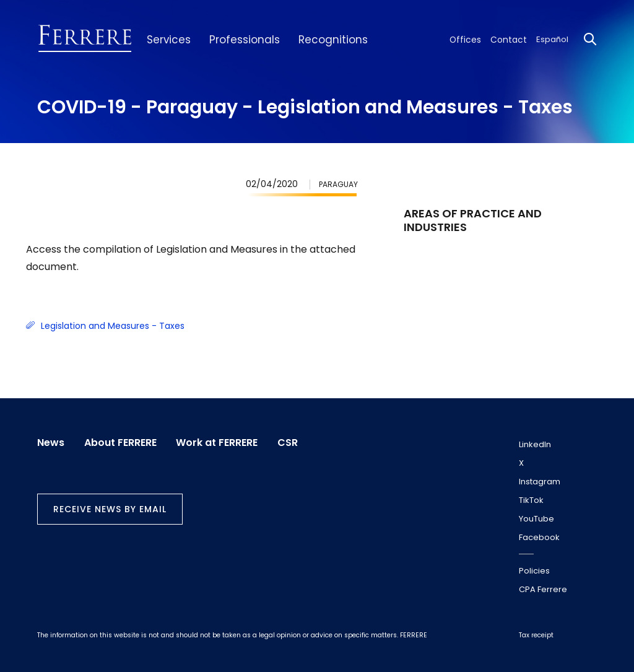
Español (552, 39)
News (51, 442)
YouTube (536, 519)
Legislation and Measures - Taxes (105, 326)
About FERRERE (122, 442)
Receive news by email (110, 508)
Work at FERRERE (220, 442)
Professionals (238, 40)
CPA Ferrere (543, 589)
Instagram (540, 482)
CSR (292, 442)
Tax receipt (536, 635)
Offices (471, 39)
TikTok (531, 500)
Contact (511, 39)
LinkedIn (535, 444)
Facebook (539, 537)
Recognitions (320, 40)
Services (167, 40)
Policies (534, 571)
